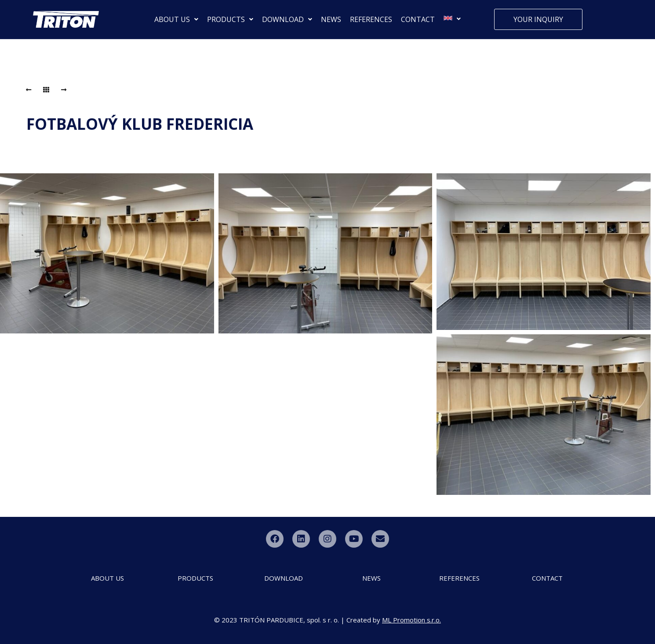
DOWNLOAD (287, 19)
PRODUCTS (230, 19)
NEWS (331, 19)
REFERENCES (371, 19)
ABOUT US (176, 19)
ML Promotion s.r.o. (411, 620)
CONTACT (418, 19)
